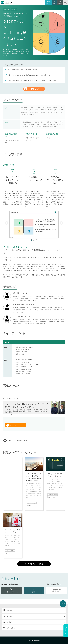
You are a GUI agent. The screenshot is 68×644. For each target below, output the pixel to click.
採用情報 (9, 616)
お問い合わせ (14, 425)
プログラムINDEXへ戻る (18, 440)
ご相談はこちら (66, 631)
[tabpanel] (34, 224)
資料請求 (9, 622)
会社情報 (9, 610)
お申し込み (35, 89)
